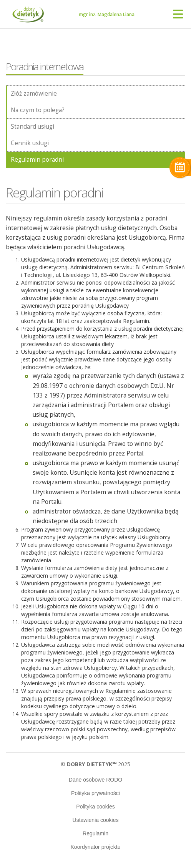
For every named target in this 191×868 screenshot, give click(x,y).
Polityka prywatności (95, 793)
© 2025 (95, 764)
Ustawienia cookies (96, 820)
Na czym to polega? (38, 110)
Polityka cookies (95, 807)
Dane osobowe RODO (95, 780)
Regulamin (95, 833)
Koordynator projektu (96, 847)
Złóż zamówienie (34, 94)
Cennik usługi (30, 143)
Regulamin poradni (37, 160)
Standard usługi (32, 127)
